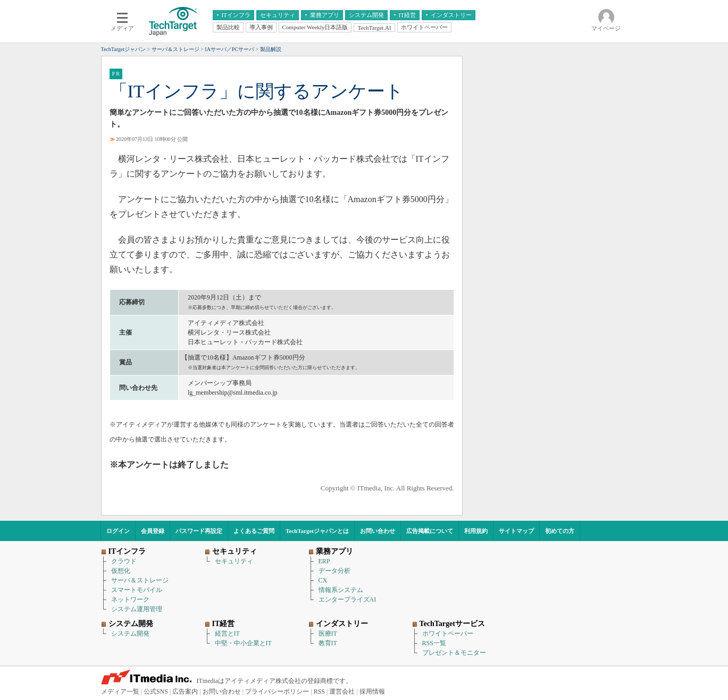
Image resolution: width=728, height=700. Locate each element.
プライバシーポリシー (277, 691)
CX (323, 580)
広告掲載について (430, 531)
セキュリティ (234, 561)
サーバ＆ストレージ (140, 580)
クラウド (124, 561)
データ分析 (334, 571)
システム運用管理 (137, 609)
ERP (324, 561)
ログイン (118, 531)
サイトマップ (516, 531)
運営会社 (342, 691)
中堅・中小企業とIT (243, 643)
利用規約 (476, 531)
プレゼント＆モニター (454, 653)
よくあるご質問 (254, 531)
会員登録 (153, 531)
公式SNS (156, 691)
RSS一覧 (434, 643)
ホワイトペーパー (448, 634)
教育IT (328, 643)
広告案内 (185, 691)
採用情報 (372, 691)
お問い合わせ (378, 531)
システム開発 (130, 634)
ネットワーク (130, 599)
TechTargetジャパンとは (317, 531)
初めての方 (560, 531)
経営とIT (227, 634)
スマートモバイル (137, 590)
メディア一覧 (120, 691)
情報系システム (341, 590)
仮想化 (121, 571)
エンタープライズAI (348, 599)
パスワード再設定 (199, 531)
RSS (319, 691)
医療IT (328, 634)
